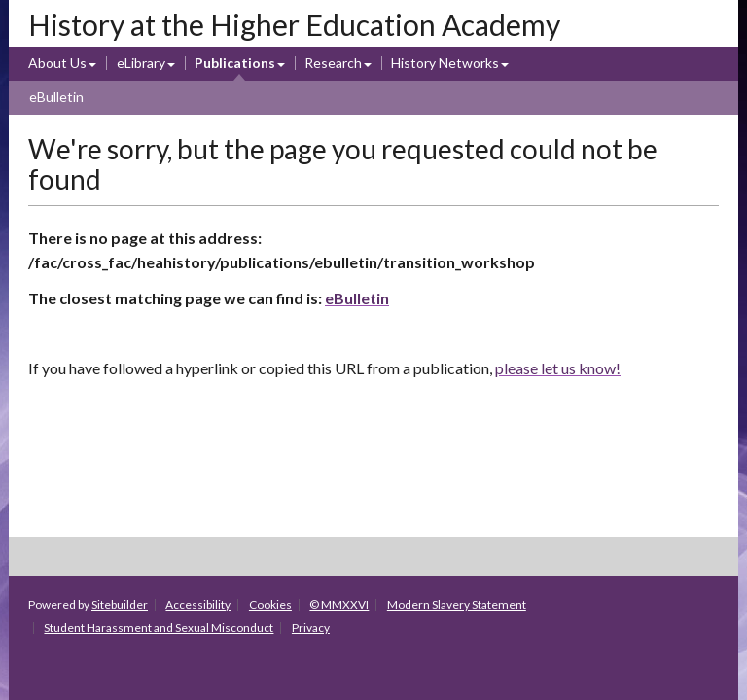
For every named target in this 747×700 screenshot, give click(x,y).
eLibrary (141, 63)
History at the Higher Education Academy (294, 24)
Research (333, 63)
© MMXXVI (339, 604)
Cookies (270, 604)
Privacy (311, 628)
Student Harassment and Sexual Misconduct (159, 628)
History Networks (445, 63)
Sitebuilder (120, 604)
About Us (57, 63)
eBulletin (56, 97)
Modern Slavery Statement (457, 604)
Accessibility (198, 604)
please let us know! (558, 368)
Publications (235, 63)
